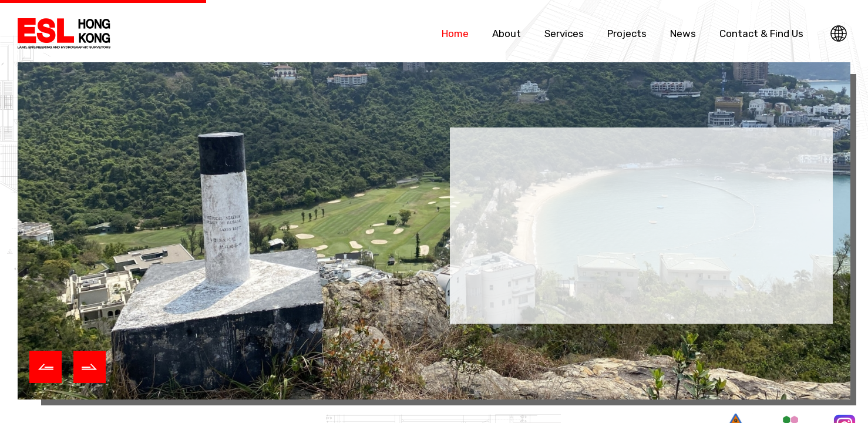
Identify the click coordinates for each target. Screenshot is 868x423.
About (507, 33)
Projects (627, 33)
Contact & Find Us (761, 33)
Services (564, 33)
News (683, 33)
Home (455, 33)
